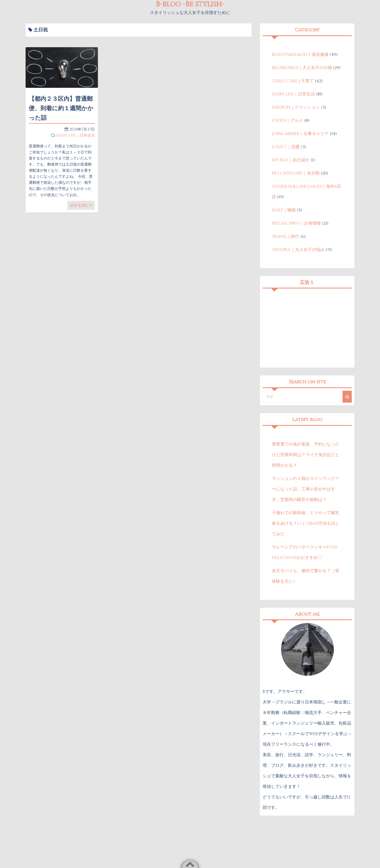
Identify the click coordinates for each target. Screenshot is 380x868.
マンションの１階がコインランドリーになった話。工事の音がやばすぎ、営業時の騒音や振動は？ (306, 489)
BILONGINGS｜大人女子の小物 (302, 68)
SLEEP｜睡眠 (284, 210)
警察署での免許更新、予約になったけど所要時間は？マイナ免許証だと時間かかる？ (306, 455)
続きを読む (81, 205)
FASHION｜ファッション (296, 107)
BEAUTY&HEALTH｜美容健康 (300, 55)
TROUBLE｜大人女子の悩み (298, 250)
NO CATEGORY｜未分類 (296, 173)
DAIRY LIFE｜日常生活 (75, 135)
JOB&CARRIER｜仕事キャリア (300, 134)
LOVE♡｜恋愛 (286, 147)
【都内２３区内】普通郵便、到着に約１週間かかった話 (61, 109)
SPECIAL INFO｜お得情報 (296, 223)
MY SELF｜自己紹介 (291, 160)
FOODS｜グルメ (287, 120)
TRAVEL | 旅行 (286, 237)
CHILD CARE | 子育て (293, 81)
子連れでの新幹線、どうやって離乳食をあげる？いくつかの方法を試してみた (306, 523)
